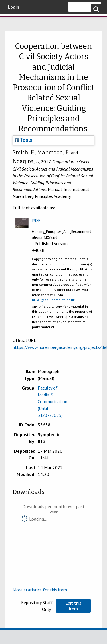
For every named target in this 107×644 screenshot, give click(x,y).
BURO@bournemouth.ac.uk (53, 300)
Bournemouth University (13, 21)
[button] (73, 606)
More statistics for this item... (41, 590)
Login (14, 7)
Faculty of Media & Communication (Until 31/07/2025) (53, 401)
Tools (23, 140)
